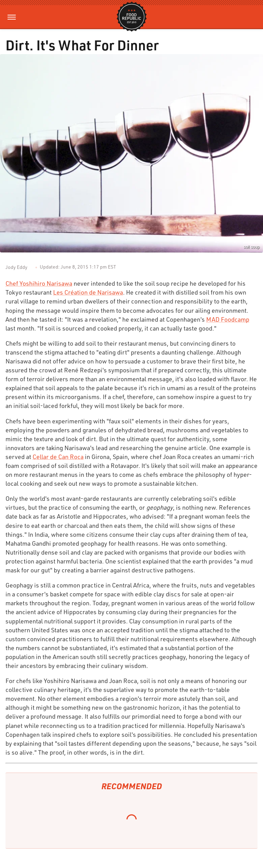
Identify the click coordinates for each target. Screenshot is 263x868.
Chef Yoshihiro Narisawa (39, 283)
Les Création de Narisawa (88, 292)
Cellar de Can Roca (58, 457)
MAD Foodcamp (228, 319)
